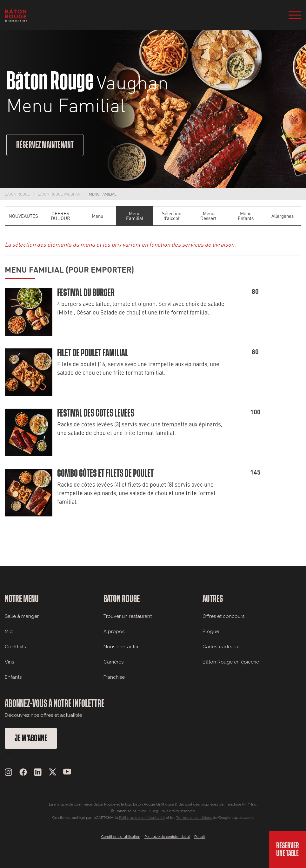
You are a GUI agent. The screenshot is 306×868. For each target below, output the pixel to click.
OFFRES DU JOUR (60, 216)
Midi (9, 632)
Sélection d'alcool (172, 216)
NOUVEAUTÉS (23, 216)
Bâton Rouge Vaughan (59, 194)
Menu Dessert (208, 216)
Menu (97, 216)
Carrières (113, 662)
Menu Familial (103, 194)
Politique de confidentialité (142, 818)
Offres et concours (223, 616)
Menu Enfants (246, 216)
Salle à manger (22, 616)
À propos (114, 632)
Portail (200, 837)
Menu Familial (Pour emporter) (69, 269)
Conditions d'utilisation (121, 837)
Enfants (13, 677)
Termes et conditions (194, 818)
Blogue (211, 632)
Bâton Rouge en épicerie (231, 662)
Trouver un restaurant (128, 616)
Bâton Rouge (17, 194)
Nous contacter (121, 647)
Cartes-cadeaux (221, 647)
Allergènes (283, 216)
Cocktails (15, 647)
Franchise (114, 677)
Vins (9, 662)
